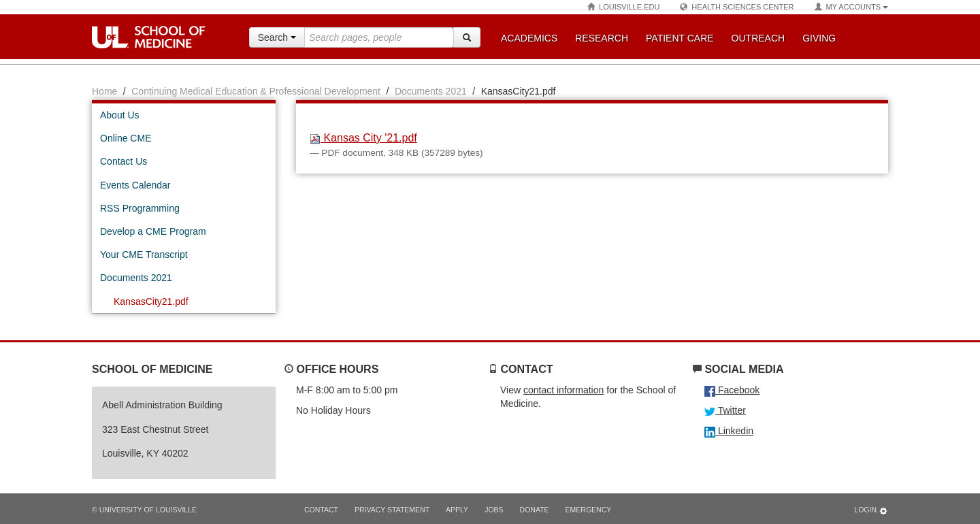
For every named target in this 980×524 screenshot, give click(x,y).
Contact (321, 510)
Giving (819, 38)
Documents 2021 (431, 91)
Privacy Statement (392, 510)
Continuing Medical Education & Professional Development (256, 91)
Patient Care (680, 38)
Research (602, 38)
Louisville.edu (623, 7)
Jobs (494, 510)
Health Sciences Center (737, 7)
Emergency (589, 510)
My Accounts (851, 7)
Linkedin (729, 431)
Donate (535, 510)
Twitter (725, 410)
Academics (529, 38)
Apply (457, 510)
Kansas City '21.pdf (363, 138)
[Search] (467, 37)
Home (104, 91)
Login (871, 511)
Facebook (732, 390)
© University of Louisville (144, 510)
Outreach (758, 38)
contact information (563, 390)
